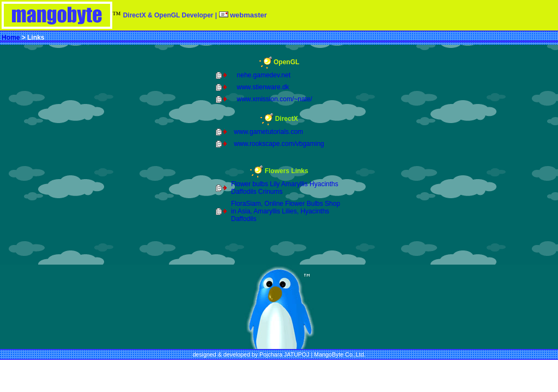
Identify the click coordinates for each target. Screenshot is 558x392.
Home (11, 38)
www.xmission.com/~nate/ (275, 99)
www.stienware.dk (263, 87)
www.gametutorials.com (268, 132)
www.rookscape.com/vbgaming (279, 144)
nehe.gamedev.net (264, 75)
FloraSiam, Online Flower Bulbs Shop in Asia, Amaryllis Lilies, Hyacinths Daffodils (286, 211)
